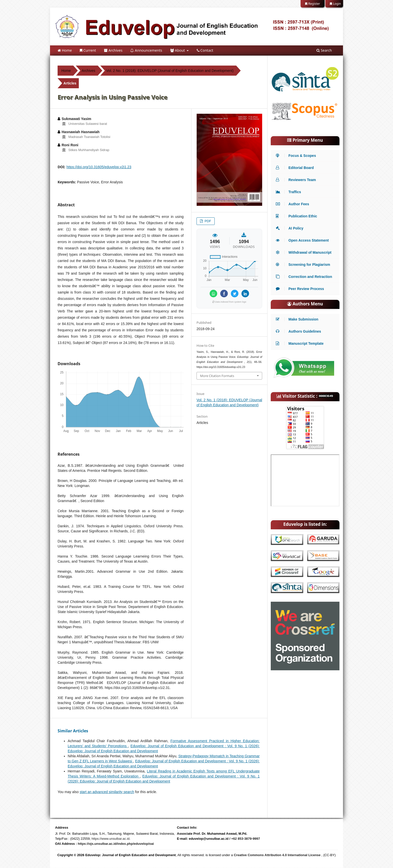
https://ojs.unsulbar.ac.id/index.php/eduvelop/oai (116, 844)
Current (88, 50)
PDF (207, 221)
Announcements (146, 50)
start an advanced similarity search (107, 792)
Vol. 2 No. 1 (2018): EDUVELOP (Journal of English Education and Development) (170, 71)
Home (65, 50)
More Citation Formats (217, 376)
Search (324, 50)
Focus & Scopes (297, 156)
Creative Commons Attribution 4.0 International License (277, 855)
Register (313, 4)
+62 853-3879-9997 (245, 839)
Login (335, 4)
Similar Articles (73, 731)
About (178, 50)
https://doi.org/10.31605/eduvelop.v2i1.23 (99, 167)
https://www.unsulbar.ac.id (111, 839)
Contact (205, 50)
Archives (113, 50)
